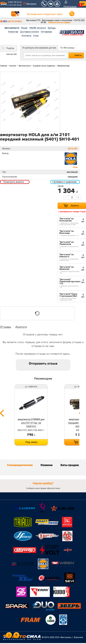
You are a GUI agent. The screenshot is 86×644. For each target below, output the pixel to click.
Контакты (27, 36)
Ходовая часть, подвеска (44, 66)
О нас (36, 36)
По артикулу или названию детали (39, 48)
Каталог (13, 66)
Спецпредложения (20, 465)
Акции (24, 28)
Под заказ (31, 442)
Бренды (52, 28)
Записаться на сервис (59, 22)
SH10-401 (73, 149)
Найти (78, 55)
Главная (4, 66)
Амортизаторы (63, 66)
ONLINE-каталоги (38, 28)
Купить (75, 206)
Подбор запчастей (11, 49)
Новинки (47, 465)
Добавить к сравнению (65, 182)
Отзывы (6, 327)
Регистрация (70, 7)
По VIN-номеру (67, 48)
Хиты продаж (70, 465)
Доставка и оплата (30, 32)
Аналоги (21, 327)
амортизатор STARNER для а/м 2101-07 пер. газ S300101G (31, 423)
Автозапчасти (12, 28)
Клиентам (13, 32)
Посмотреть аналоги (14, 182)
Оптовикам (46, 32)
